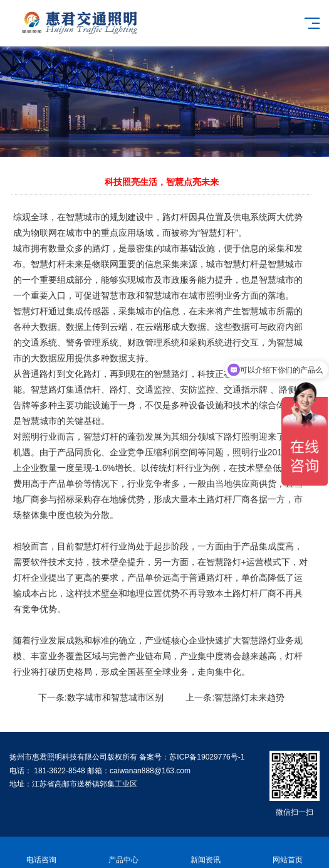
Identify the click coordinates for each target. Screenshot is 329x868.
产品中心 (123, 853)
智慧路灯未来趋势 (249, 697)
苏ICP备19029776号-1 (207, 757)
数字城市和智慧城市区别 (115, 697)
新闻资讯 (206, 853)
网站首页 (288, 853)
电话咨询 (41, 853)
